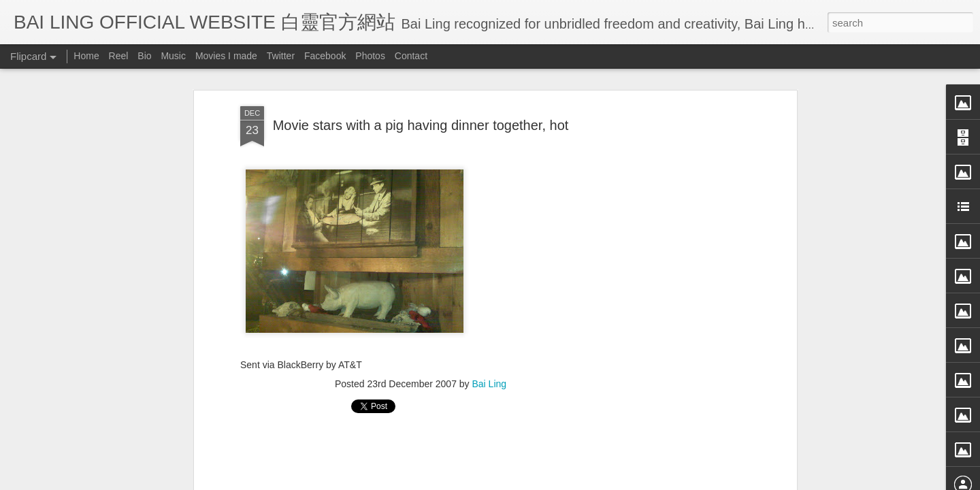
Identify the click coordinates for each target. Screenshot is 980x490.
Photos (370, 56)
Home (86, 56)
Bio (144, 56)
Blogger (574, 481)
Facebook (325, 56)
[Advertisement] (676, 286)
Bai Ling (490, 349)
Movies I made (226, 56)
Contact (411, 56)
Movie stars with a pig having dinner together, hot (421, 90)
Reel (119, 56)
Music (173, 56)
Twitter (281, 56)
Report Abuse (614, 481)
